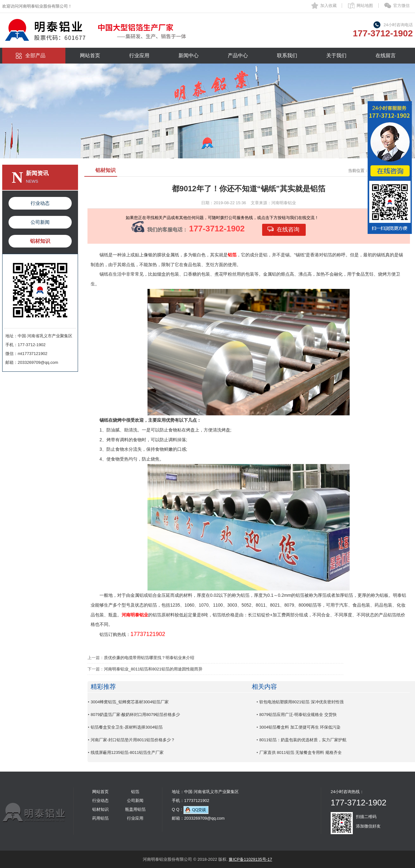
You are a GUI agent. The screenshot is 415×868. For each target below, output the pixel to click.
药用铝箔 (100, 818)
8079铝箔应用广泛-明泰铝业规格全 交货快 (298, 715)
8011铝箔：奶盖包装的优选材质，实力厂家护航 (303, 740)
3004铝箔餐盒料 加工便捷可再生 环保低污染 (300, 727)
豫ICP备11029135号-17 (250, 859)
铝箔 (135, 792)
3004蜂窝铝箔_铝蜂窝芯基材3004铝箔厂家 (130, 702)
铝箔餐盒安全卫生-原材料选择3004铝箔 (127, 727)
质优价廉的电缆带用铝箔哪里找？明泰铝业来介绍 (149, 658)
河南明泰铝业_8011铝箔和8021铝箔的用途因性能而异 (153, 669)
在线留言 (386, 55)
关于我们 (336, 55)
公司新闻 (40, 222)
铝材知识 (40, 241)
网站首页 (90, 55)
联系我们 (287, 55)
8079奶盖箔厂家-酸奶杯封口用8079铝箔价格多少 (135, 715)
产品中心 (238, 55)
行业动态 (40, 203)
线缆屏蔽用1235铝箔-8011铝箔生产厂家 (127, 752)
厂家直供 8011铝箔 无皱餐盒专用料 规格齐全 (301, 752)
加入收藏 (328, 6)
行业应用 (139, 55)
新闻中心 (189, 55)
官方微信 (401, 6)
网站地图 (365, 6)
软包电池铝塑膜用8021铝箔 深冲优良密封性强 (301, 702)
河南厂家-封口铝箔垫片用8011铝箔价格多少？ (133, 740)
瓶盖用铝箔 (135, 809)
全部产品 (35, 55)
